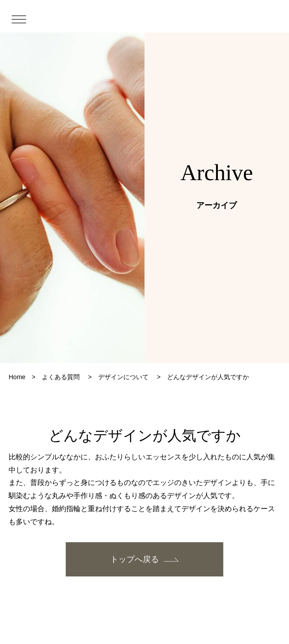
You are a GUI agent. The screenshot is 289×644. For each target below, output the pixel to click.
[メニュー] (22, 19)
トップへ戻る (135, 559)
